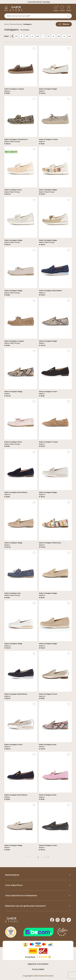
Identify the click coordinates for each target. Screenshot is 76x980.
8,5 (59, 36)
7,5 (48, 36)
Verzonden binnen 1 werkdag (38, 2)
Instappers (27, 24)
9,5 (70, 36)
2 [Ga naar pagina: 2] (38, 857)
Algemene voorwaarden (38, 964)
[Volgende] (46, 857)
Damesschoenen (16, 24)
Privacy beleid (38, 969)
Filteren (64, 24)
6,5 (38, 36)
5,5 (27, 36)
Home (6, 24)
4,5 (16, 36)
